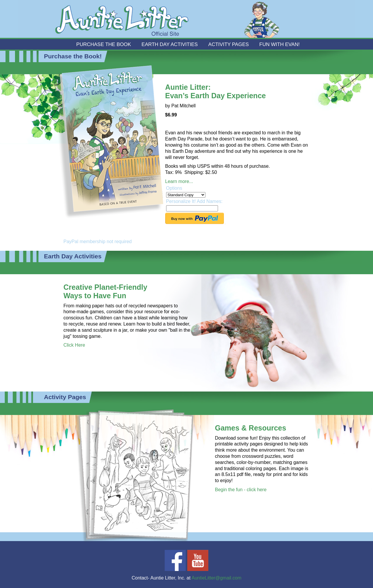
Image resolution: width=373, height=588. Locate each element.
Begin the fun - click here (241, 490)
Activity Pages (229, 44)
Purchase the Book (104, 44)
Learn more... (179, 181)
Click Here (74, 345)
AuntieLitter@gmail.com (217, 578)
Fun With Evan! (280, 44)
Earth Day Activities (170, 44)
